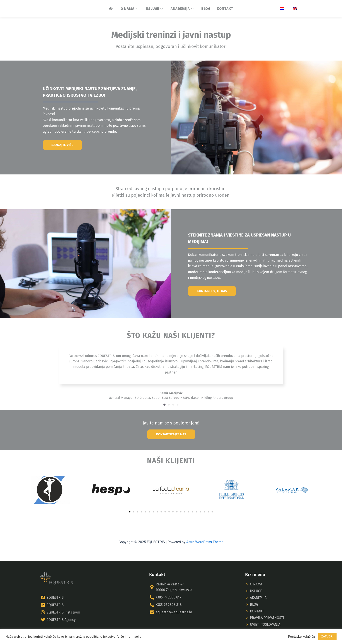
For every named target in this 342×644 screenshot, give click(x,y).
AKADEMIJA (183, 9)
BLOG (206, 9)
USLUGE (155, 9)
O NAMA (130, 9)
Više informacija (129, 637)
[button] (164, 408)
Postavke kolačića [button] (302, 637)
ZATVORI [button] (327, 636)
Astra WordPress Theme (205, 541)
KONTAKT (225, 9)
